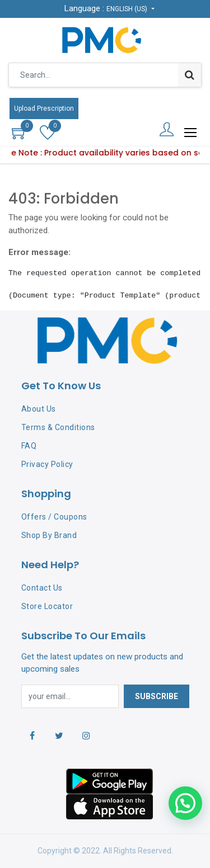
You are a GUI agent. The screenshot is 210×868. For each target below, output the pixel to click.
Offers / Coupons (54, 517)
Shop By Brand (49, 535)
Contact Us (42, 588)
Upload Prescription (44, 108)
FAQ (29, 446)
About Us (39, 409)
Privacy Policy (47, 464)
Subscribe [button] (157, 696)
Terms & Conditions (58, 427)
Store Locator (47, 606)
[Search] (190, 75)
